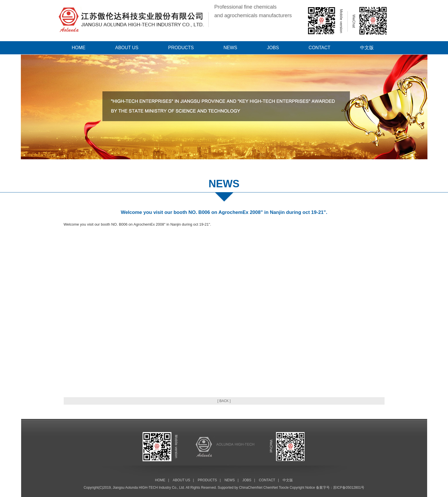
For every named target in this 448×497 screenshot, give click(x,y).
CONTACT (319, 48)
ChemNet (271, 488)
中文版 (367, 48)
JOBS (273, 48)
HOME (79, 48)
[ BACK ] (224, 401)
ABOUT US (127, 48)
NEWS (230, 48)
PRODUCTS (181, 48)
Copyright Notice (302, 488)
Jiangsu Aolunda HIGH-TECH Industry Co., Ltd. (149, 488)
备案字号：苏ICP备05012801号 (340, 488)
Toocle (284, 488)
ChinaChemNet (251, 488)
